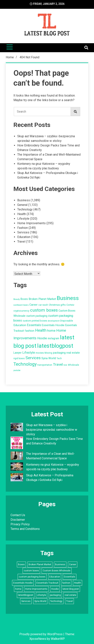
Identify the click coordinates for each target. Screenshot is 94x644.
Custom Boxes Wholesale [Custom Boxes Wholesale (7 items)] (57, 571)
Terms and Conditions (25, 529)
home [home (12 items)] (51, 331)
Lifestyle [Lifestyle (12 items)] (29, 352)
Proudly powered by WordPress (41, 634)
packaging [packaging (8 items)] (59, 353)
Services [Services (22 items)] (33, 358)
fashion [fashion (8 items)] (30, 331)
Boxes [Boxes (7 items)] (24, 299)
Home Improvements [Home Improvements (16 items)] (36, 589)
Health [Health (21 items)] (41, 330)
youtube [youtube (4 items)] (17, 370)
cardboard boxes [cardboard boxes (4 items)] (21, 305)
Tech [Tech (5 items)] (59, 358)
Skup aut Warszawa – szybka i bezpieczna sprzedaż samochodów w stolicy (52, 430)
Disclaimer (18, 520)
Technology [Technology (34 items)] (25, 364)
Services (23, 232)
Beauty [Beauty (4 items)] (17, 299)
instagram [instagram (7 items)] (54, 338)
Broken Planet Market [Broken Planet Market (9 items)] (42, 299)
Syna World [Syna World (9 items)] (49, 358)
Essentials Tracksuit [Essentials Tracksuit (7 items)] (47, 583)
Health (22, 214)
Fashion (23, 228)
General (22, 205)
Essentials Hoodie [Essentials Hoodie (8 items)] (53, 325)
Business (24, 200)
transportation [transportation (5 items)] (45, 365)
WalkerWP (58, 639)
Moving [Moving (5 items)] (48, 353)
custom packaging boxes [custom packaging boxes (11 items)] (32, 577)
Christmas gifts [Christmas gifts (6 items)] (57, 305)
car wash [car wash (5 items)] (43, 305)
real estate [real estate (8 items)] (73, 353)
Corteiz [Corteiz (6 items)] (70, 305)
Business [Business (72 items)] (68, 298)
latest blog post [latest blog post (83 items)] (71, 589)
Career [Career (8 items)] (33, 305)
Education (24, 237)
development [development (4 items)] (54, 321)
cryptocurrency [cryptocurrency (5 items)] (21, 311)
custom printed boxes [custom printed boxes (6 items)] (35, 321)
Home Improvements (31, 223)
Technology (25, 209)
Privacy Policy (20, 524)
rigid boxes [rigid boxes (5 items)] (19, 358)
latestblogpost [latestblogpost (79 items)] (55, 346)
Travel (21, 242)
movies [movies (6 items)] (40, 353)
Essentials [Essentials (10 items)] (34, 325)
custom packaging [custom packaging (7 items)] (37, 316)
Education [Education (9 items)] (20, 325)
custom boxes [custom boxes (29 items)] (44, 310)
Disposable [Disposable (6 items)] (67, 321)
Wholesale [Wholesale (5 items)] (73, 365)
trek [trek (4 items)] (65, 365)
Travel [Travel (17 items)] (58, 364)
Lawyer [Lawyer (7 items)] (18, 353)
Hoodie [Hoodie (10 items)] (42, 338)
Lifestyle (23, 219)
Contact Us (18, 515)
